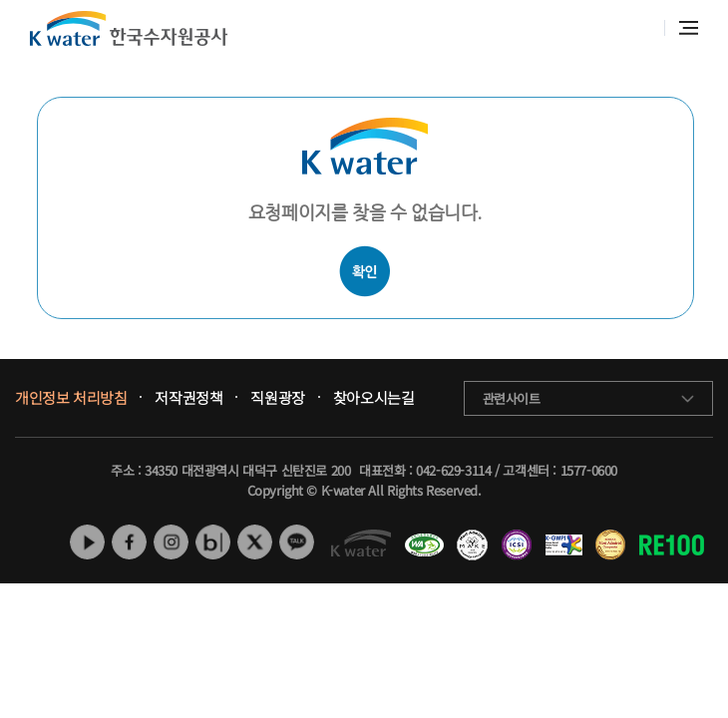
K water (129, 28)
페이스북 (129, 542)
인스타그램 (171, 542)
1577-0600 (589, 470)
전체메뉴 (689, 28)
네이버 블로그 (213, 542)
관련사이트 (512, 398)
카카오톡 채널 (297, 542)
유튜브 (87, 542)
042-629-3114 (453, 470)
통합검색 (639, 28)
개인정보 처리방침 (71, 398)
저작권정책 (188, 398)
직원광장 (277, 398)
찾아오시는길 (374, 398)
